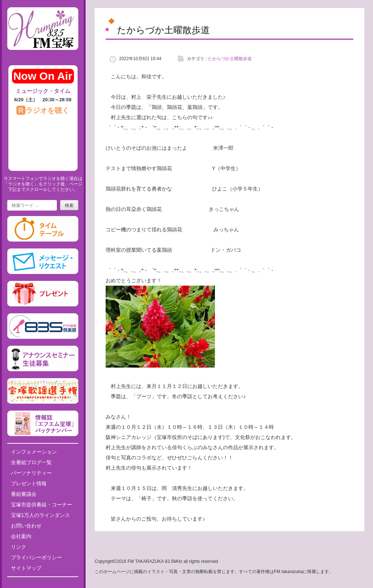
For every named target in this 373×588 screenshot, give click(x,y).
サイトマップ (26, 568)
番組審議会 (24, 494)
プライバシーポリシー (36, 557)
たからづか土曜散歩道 (230, 59)
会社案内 (21, 536)
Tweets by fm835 (43, 585)
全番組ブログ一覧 (31, 462)
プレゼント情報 (29, 483)
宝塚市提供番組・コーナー (42, 505)
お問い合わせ (26, 526)
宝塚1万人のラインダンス (40, 515)
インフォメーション (34, 452)
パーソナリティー (31, 473)
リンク (19, 547)
